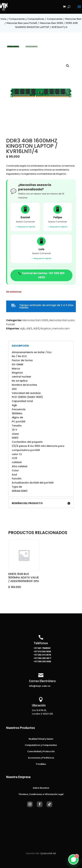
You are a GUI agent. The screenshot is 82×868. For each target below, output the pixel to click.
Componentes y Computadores (27, 19)
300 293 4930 (44, 661)
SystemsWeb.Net (48, 853)
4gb (23, 328)
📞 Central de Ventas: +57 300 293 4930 (41, 275)
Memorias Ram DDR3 (51, 23)
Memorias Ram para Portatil (22, 23)
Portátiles (41, 764)
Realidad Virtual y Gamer (41, 739)
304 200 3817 (44, 658)
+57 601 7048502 (42, 648)
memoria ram (61, 328)
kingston (46, 328)
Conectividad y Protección (41, 751)
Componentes (55, 19)
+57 (36, 652)
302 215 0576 (44, 655)
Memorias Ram (73, 19)
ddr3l (36, 328)
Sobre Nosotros (41, 788)
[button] (68, 66)
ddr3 (29, 328)
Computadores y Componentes (41, 745)
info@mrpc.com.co (40, 686)
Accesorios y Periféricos (41, 758)
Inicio (4, 19)
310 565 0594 (44, 652)
